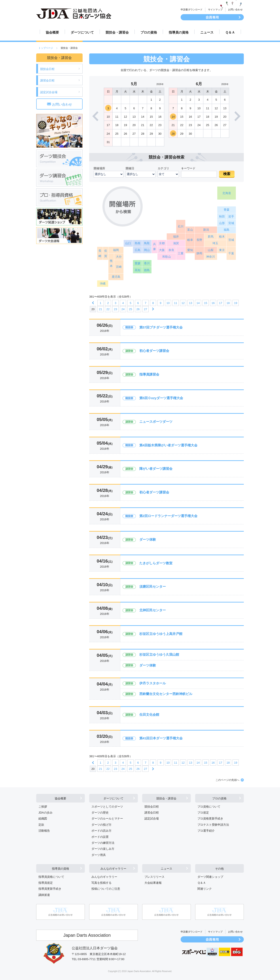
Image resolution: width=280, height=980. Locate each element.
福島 (227, 230)
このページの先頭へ (227, 780)
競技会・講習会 (117, 32)
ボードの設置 (100, 837)
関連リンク (205, 889)
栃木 (222, 237)
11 (176, 303)
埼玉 (215, 243)
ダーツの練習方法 (103, 843)
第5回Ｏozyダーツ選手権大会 (161, 398)
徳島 (147, 270)
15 (206, 303)
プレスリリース (154, 877)
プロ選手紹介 (206, 831)
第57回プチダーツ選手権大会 (161, 327)
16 (213, 303)
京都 (162, 243)
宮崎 (119, 267)
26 (138, 309)
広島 (138, 250)
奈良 (171, 250)
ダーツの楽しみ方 (103, 849)
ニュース (207, 32)
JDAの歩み (45, 813)
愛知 (190, 250)
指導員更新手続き (50, 889)
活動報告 (44, 831)
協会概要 (52, 32)
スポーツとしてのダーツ (107, 807)
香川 (147, 263)
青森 (227, 210)
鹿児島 (116, 277)
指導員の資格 (179, 32)
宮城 (231, 223)
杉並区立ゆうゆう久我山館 (159, 654)
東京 (222, 250)
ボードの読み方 (101, 831)
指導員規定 (46, 883)
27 (146, 309)
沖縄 (103, 284)
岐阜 (190, 240)
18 (228, 303)
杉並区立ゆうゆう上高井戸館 (161, 634)
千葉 (231, 253)
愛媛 (138, 263)
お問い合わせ (235, 9)
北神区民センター (153, 610)
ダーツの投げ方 (101, 825)
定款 (41, 825)
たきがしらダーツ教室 (156, 563)
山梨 (211, 250)
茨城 (231, 240)
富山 (190, 230)
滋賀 (176, 243)
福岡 (116, 250)
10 (168, 303)
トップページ (46, 48)
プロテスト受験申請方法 (213, 825)
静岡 (199, 253)
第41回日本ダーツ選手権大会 (161, 738)
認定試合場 (152, 819)
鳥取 (147, 243)
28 (173, 134)
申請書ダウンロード (192, 9)
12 (183, 303)
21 (100, 309)
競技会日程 (47, 69)
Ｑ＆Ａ (230, 32)
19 (236, 303)
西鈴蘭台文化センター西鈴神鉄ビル (166, 694)
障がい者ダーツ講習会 (156, 469)
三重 (181, 253)
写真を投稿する (101, 883)
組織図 (43, 819)
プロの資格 (149, 32)
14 (173, 117)
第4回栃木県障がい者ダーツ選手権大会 (168, 445)
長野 (199, 240)
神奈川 (211, 257)
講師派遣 (44, 895)
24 (123, 309)
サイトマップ (215, 9)
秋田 (222, 216)
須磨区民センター (153, 586)
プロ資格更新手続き (210, 819)
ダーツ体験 (148, 539)
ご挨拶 (43, 807)
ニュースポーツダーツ (156, 422)
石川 (181, 226)
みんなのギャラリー (113, 869)
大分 (119, 257)
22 (108, 309)
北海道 (227, 193)
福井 (176, 237)
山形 (222, 223)
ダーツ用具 (99, 855)
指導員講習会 (149, 374)
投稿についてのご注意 (106, 889)
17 (221, 303)
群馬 (211, 237)
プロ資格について (209, 807)
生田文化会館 (149, 715)
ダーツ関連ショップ (210, 877)
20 (93, 309)
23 (115, 309)
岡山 (147, 250)
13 (191, 303)
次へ (153, 309)
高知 (138, 270)
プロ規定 (203, 813)
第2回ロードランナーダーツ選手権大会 (168, 516)
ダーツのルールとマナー (107, 819)
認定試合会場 (49, 92)
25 (131, 309)
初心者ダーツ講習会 (154, 351)
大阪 (162, 250)
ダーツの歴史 (100, 813)
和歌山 (167, 257)
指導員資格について (51, 877)
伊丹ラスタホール (153, 683)
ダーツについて (82, 32)
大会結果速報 (153, 883)
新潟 (206, 230)
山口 (128, 243)
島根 (138, 243)
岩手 (231, 216)
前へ (93, 303)
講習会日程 (47, 80)
